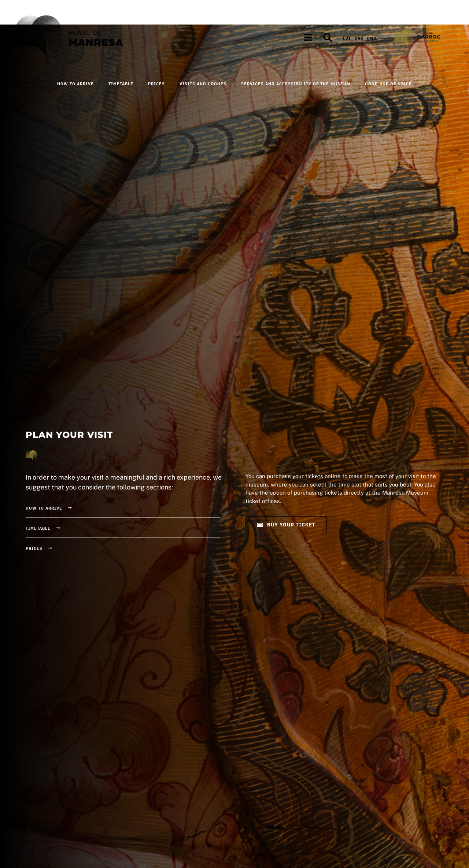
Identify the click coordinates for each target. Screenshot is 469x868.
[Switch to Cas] (359, 38)
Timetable (121, 84)
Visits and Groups (203, 84)
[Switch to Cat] (347, 38)
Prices (156, 84)
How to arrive (75, 84)
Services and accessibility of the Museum (296, 84)
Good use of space (388, 84)
